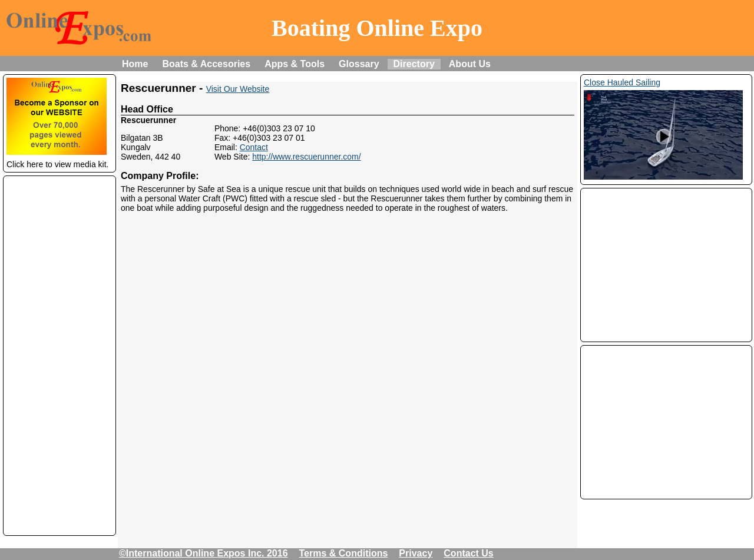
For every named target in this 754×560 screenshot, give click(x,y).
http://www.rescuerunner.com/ (306, 157)
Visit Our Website (238, 89)
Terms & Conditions (344, 553)
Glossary (359, 64)
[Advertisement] (59, 356)
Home (135, 64)
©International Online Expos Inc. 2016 (204, 553)
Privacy (416, 553)
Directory (414, 64)
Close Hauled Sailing (622, 82)
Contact (254, 147)
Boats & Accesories (206, 64)
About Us (470, 64)
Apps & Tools (295, 64)
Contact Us (468, 553)
